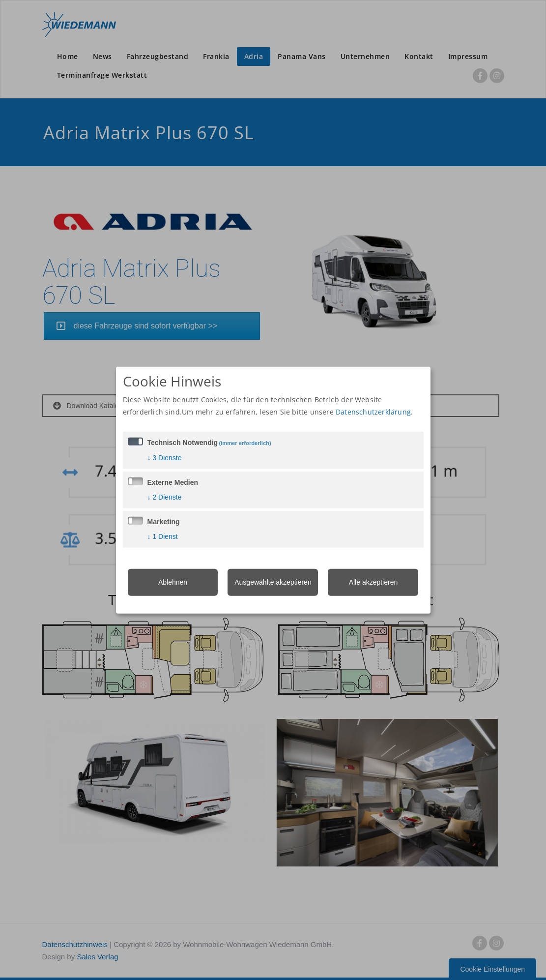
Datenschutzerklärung (373, 412)
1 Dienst (163, 536)
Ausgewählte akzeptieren (273, 582)
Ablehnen (173, 582)
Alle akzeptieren (374, 582)
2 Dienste (165, 497)
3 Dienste (165, 458)
